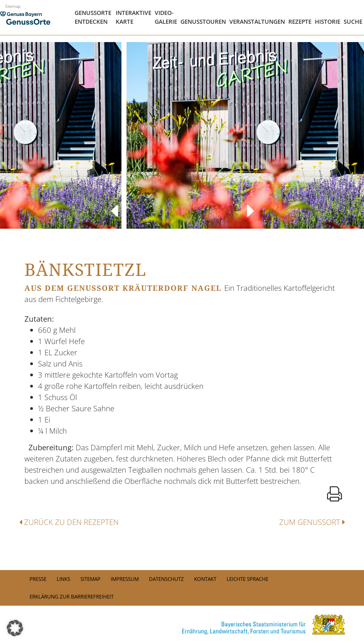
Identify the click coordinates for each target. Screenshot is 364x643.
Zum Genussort (312, 522)
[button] (15, 628)
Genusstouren (203, 22)
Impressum (125, 579)
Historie (328, 22)
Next (250, 204)
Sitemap (13, 6)
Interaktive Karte (133, 17)
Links (63, 579)
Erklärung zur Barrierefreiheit (72, 597)
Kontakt (205, 579)
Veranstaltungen (257, 22)
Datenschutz (166, 579)
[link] (182, 624)
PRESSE (38, 579)
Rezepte (300, 22)
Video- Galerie (166, 17)
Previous (114, 204)
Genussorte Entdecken (93, 17)
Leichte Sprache (247, 579)
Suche (353, 22)
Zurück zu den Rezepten (69, 522)
